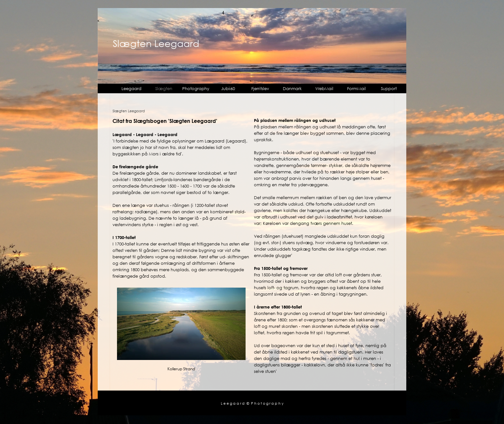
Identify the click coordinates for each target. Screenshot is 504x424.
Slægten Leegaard (156, 43)
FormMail (356, 88)
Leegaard (131, 88)
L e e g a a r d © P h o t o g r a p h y (252, 403)
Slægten (164, 88)
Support (389, 88)
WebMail (324, 88)
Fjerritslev (260, 88)
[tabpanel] (181, 198)
